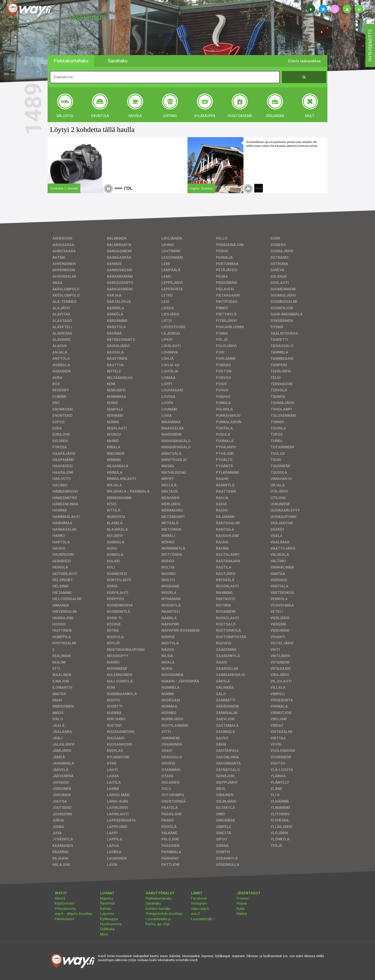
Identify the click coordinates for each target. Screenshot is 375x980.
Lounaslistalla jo (158, 919)
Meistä (60, 898)
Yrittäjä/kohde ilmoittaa (164, 914)
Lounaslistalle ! (203, 919)
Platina (242, 914)
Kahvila (106, 909)
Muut (104, 934)
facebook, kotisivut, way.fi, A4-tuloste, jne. (87, 49)
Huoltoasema (111, 924)
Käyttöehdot (64, 903)
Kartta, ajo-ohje (158, 924)
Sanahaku (153, 903)
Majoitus (107, 898)
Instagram (199, 903)
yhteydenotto (370, 45)
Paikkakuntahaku (159, 898)
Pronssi (243, 898)
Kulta (240, 909)
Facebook (199, 898)
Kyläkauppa (109, 919)
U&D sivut (86, 17)
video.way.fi (200, 909)
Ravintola (107, 903)
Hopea (242, 903)
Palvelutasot (64, 919)
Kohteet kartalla (158, 909)
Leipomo (107, 914)
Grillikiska (107, 929)
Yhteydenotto (65, 909)
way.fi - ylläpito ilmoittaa (74, 914)
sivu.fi (196, 914)
